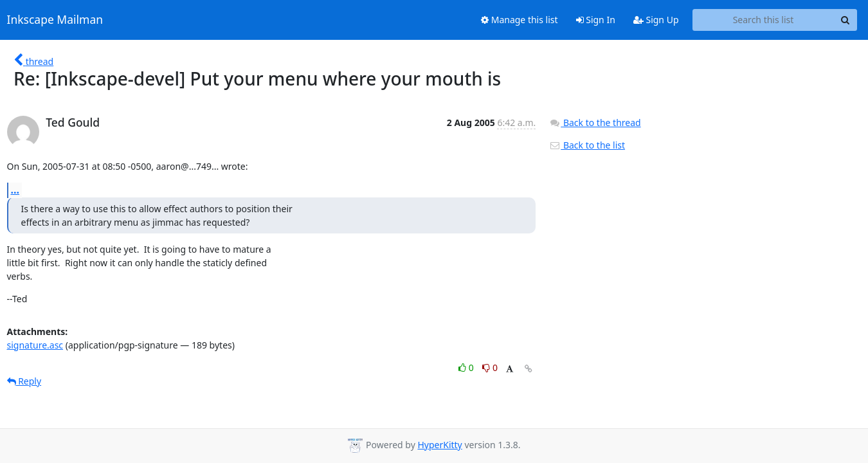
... (15, 190)
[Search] (845, 20)
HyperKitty (439, 445)
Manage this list (520, 20)
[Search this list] (764, 20)
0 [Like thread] (467, 368)
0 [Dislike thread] (490, 368)
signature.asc (35, 345)
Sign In (596, 20)
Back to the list (587, 145)
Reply (24, 381)
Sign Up (656, 20)
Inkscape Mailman (55, 20)
